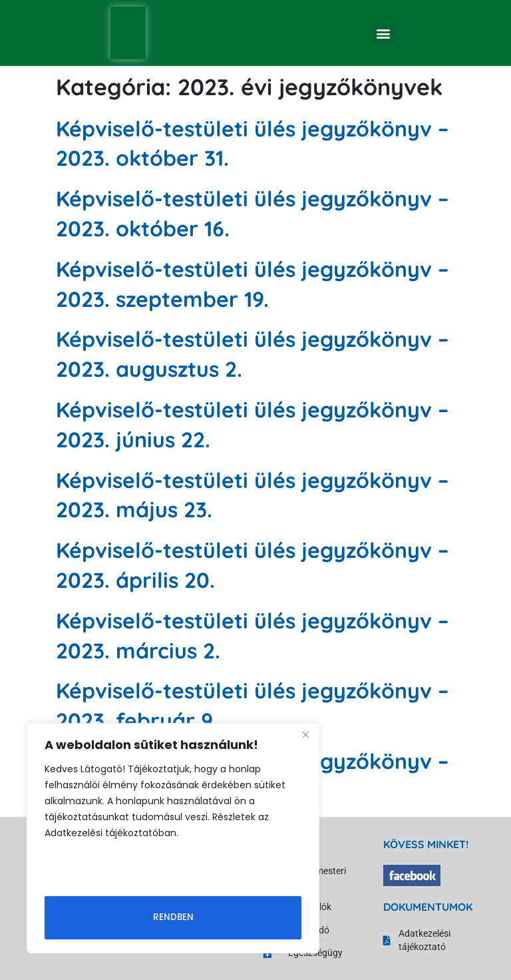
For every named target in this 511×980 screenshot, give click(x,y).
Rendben (173, 917)
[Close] (305, 736)
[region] (173, 839)
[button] (384, 33)
